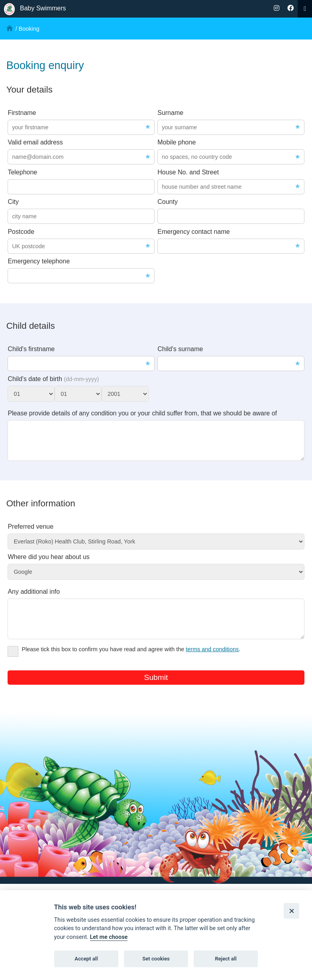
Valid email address (35, 142)
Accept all (86, 959)
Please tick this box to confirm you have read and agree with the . (124, 662)
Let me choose (109, 937)
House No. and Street (188, 172)
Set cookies (156, 959)
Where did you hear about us (48, 563)
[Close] (291, 911)
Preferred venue (30, 532)
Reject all (226, 959)
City (13, 202)
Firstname (22, 113)
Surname (170, 113)
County (168, 202)
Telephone (22, 172)
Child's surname (180, 349)
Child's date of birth (53, 379)
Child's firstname (31, 349)
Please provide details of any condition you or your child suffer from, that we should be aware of (142, 413)
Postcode (21, 232)
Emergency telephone (39, 261)
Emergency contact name (193, 232)
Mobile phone (177, 142)
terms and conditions (212, 661)
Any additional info (34, 598)
